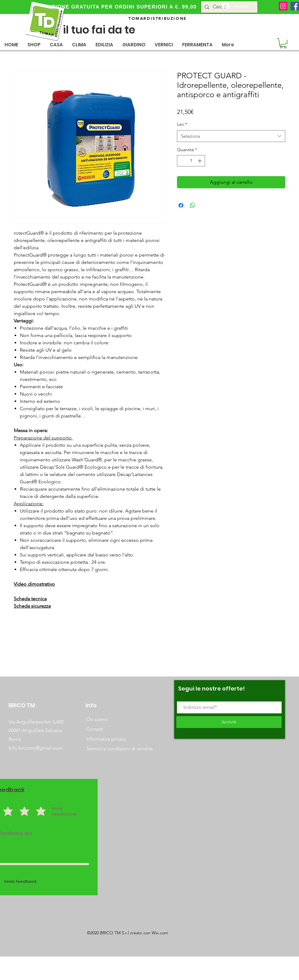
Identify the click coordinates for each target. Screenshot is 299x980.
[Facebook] (295, 6)
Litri (182, 124)
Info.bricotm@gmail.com (36, 748)
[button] (56, 45)
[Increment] (200, 161)
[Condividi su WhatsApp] (193, 205)
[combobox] (231, 136)
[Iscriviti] (229, 722)
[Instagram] (283, 6)
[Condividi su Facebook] (181, 205)
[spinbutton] (191, 161)
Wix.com (160, 933)
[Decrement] (182, 161)
